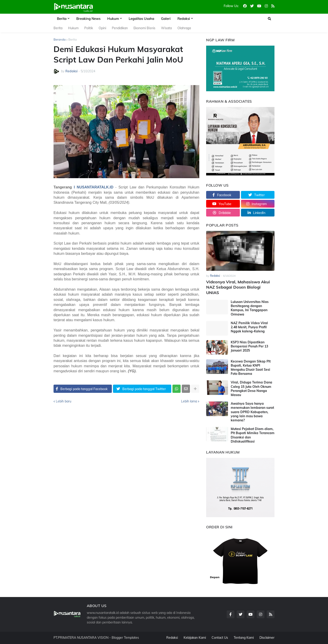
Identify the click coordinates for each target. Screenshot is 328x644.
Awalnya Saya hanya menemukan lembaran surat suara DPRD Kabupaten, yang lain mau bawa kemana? (252, 412)
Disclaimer (267, 638)
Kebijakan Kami (195, 638)
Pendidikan (120, 28)
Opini (102, 28)
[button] (269, 19)
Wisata (166, 28)
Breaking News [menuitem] (88, 19)
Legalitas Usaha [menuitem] (141, 19)
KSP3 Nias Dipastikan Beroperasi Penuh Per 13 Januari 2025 (249, 346)
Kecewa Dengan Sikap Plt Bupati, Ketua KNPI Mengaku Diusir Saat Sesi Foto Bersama (251, 368)
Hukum (73, 28)
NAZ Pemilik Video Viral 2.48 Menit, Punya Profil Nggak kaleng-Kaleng (249, 327)
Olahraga (184, 28)
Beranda (60, 39)
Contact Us (220, 638)
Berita (58, 28)
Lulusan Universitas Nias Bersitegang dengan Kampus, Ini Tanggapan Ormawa (250, 308)
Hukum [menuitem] (113, 19)
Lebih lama (189, 401)
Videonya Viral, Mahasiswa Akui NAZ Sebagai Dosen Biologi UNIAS (238, 287)
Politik (89, 28)
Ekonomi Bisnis (144, 28)
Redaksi (172, 638)
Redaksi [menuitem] (184, 19)
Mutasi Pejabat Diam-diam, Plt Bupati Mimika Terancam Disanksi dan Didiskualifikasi (253, 435)
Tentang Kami (244, 638)
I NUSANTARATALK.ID (94, 187)
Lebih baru (64, 401)
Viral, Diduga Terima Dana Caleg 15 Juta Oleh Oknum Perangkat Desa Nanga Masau (251, 389)
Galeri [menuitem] (166, 19)
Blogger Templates (125, 638)
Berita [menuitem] (62, 19)
